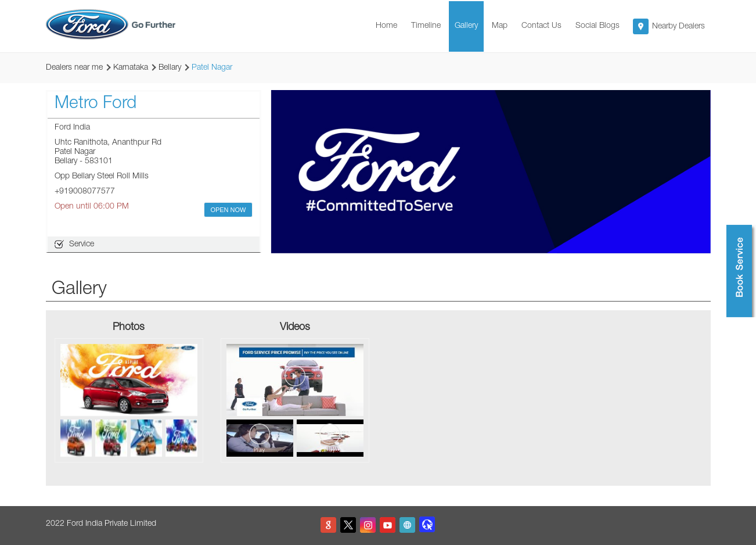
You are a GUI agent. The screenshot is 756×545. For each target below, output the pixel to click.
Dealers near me (74, 68)
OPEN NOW (228, 210)
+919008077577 (85, 192)
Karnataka (131, 68)
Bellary (170, 68)
